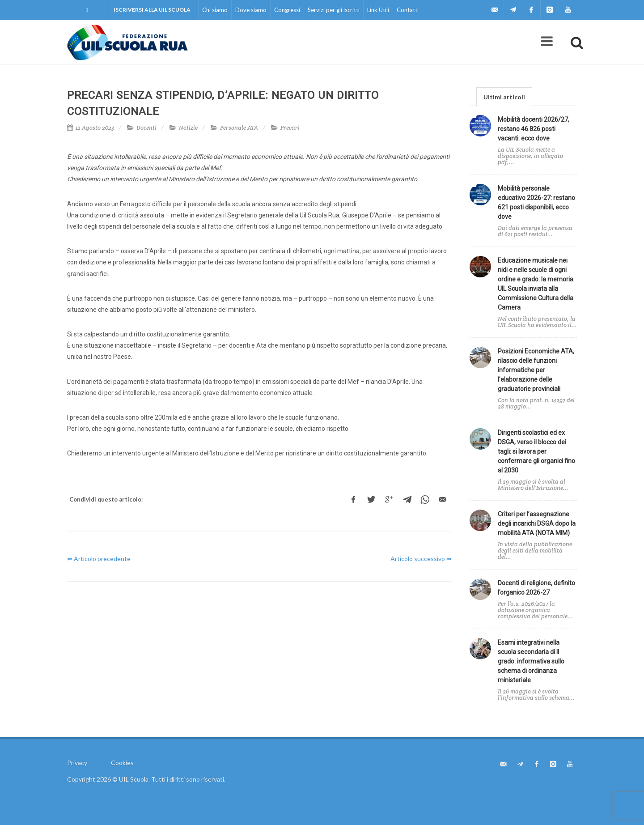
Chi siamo (215, 10)
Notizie (188, 128)
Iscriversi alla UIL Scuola (152, 10)
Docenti (146, 128)
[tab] (504, 96)
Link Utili (378, 10)
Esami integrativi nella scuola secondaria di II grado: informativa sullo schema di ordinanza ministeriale (531, 661)
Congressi (287, 10)
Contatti (408, 10)
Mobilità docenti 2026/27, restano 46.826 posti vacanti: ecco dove (534, 129)
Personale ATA (239, 128)
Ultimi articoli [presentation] (504, 97)
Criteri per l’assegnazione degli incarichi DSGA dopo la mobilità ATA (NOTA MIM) (537, 523)
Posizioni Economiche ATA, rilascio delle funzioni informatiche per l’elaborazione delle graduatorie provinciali (536, 370)
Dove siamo (251, 10)
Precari (290, 128)
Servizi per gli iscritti (334, 10)
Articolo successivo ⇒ (421, 559)
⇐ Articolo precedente (99, 559)
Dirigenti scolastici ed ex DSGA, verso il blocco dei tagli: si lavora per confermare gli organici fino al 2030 (536, 451)
